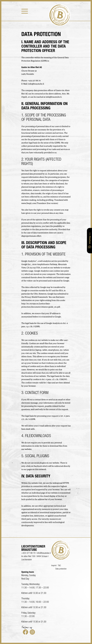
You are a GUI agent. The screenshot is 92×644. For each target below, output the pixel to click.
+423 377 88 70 (34, 81)
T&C (59, 566)
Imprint (54, 566)
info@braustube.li (36, 84)
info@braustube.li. (54, 97)
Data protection (61, 569)
